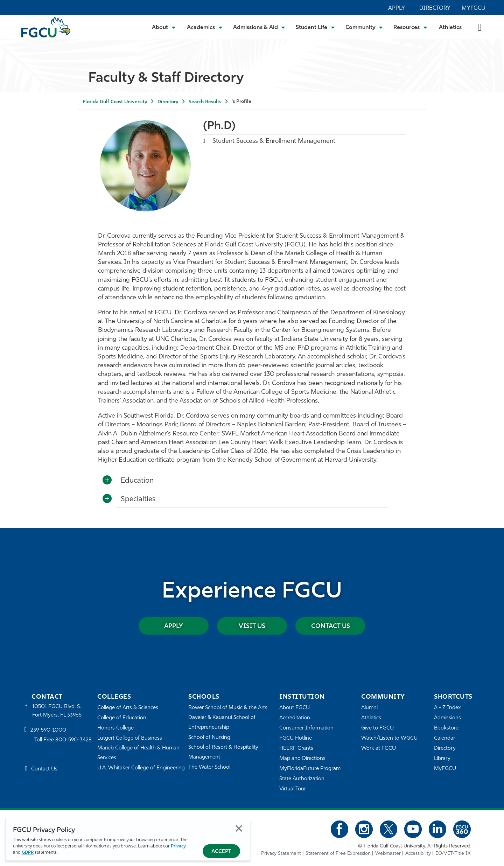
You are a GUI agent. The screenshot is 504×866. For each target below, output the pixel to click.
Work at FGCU (379, 749)
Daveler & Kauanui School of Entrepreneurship (222, 723)
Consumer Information (306, 728)
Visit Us (252, 626)
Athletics (450, 28)
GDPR (28, 853)
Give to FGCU (377, 728)
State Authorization (302, 779)
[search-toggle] (480, 27)
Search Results (205, 102)
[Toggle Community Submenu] (364, 27)
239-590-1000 (48, 730)
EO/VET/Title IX (453, 854)
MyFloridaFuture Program (310, 769)
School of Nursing (209, 738)
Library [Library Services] (442, 759)
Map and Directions (302, 759)
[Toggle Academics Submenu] (205, 27)
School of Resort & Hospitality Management (223, 752)
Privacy (178, 846)
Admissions (447, 718)
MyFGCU (474, 8)
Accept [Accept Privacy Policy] (221, 852)
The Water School (209, 767)
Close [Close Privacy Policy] (239, 828)
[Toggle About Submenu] (164, 27)
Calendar (444, 738)
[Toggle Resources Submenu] (410, 27)
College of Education (122, 718)
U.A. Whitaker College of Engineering (141, 768)
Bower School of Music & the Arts (228, 708)
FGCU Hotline (296, 738)
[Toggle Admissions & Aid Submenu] (259, 27)
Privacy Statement (281, 854)
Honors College (115, 728)
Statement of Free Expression (338, 854)
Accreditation (295, 718)
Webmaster (388, 854)
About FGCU (295, 708)
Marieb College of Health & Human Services (138, 753)
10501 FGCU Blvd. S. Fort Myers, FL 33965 (57, 711)
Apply (397, 8)
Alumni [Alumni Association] (369, 708)
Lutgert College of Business (130, 738)
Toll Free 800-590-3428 (63, 740)
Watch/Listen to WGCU (389, 738)
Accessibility (418, 854)
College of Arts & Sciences (128, 708)
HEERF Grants (296, 749)
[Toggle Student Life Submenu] (315, 27)
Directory (435, 8)
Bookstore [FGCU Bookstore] (446, 728)
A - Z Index (447, 708)
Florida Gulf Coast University (115, 102)
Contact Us (331, 626)
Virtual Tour (293, 789)
